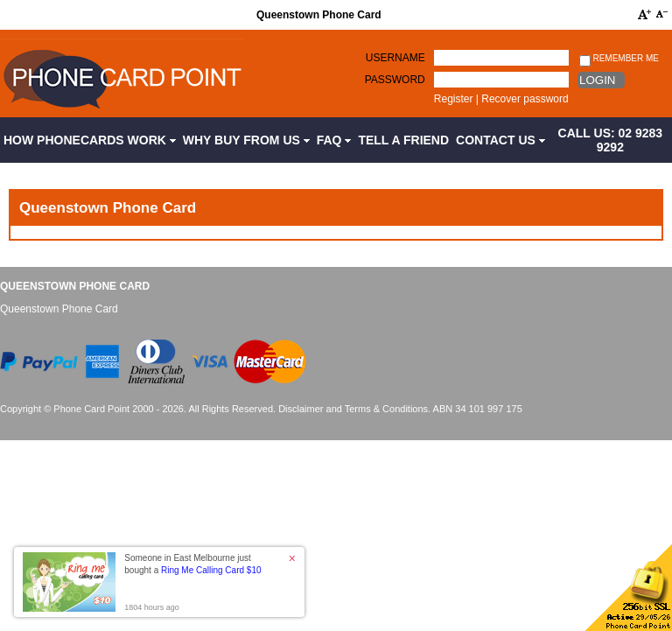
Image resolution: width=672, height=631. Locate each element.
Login (597, 80)
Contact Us (500, 140)
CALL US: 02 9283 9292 (611, 140)
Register (454, 99)
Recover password (525, 99)
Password (395, 80)
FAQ (334, 140)
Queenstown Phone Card (75, 286)
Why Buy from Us (246, 140)
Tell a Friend (403, 140)
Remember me (619, 59)
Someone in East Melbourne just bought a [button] (192, 564)
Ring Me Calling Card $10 (211, 570)
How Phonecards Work (90, 140)
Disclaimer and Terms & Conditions (353, 409)
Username (395, 58)
